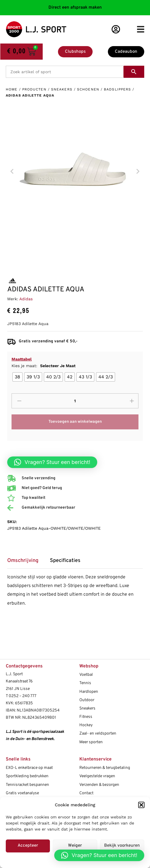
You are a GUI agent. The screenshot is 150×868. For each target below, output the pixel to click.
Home (12, 89)
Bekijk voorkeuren (122, 846)
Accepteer (28, 846)
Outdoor (87, 700)
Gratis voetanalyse (22, 793)
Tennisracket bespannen (27, 785)
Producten (34, 89)
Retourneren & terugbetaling (105, 768)
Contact (86, 793)
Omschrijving (23, 561)
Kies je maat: (44, 366)
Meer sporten (91, 742)
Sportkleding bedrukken (27, 776)
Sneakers (62, 89)
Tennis (85, 683)
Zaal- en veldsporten (98, 734)
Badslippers (117, 89)
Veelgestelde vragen (97, 776)
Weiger (75, 846)
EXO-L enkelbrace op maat (29, 768)
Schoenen (88, 89)
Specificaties (65, 561)
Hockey (86, 725)
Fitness (86, 717)
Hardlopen (89, 692)
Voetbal (86, 675)
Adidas (26, 299)
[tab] (26, 563)
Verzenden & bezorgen (99, 785)
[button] (141, 805)
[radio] (17, 377)
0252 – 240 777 (22, 696)
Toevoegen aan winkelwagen (75, 422)
